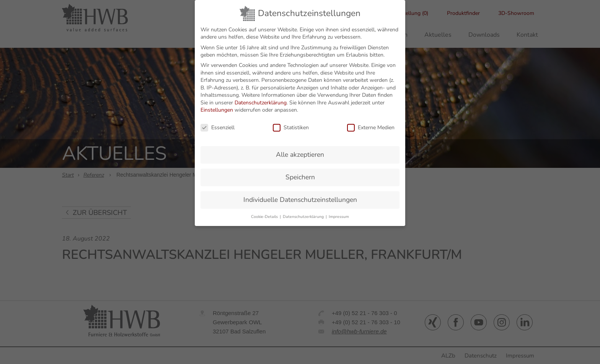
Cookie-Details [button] (265, 211)
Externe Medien (371, 122)
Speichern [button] (300, 171)
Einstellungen (217, 105)
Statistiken (291, 122)
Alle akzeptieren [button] (300, 149)
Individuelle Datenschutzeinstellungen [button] (300, 194)
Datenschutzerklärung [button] (304, 211)
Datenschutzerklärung (261, 97)
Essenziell (218, 122)
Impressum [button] (339, 211)
